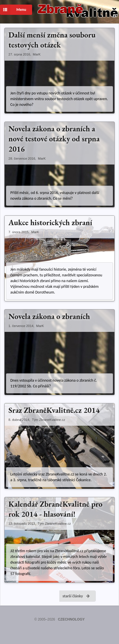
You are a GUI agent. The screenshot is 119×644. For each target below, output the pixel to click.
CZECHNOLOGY (71, 619)
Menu (13, 10)
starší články (76, 596)
